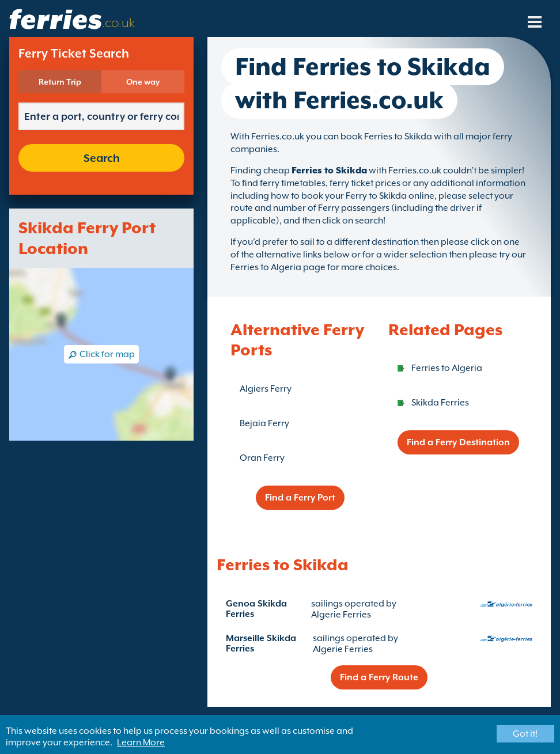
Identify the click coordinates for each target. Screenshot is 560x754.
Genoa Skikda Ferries (256, 609)
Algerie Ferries (341, 615)
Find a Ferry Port (300, 498)
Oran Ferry (262, 458)
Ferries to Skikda (329, 170)
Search (102, 158)
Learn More (141, 742)
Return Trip (60, 82)
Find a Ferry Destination (458, 442)
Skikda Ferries (440, 403)
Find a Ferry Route (379, 677)
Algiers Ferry (266, 389)
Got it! (525, 734)
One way (143, 82)
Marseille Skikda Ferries (261, 643)
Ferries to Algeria (447, 368)
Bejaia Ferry (264, 423)
